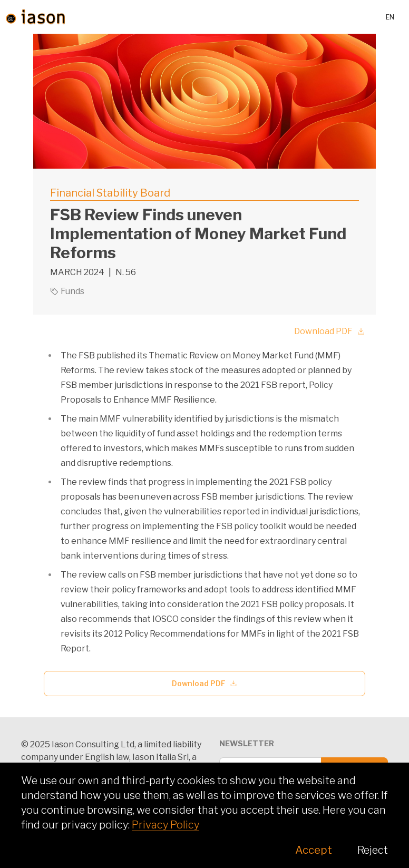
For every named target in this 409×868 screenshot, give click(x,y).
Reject (373, 850)
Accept (314, 850)
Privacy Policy (165, 825)
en (390, 17)
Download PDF (330, 331)
